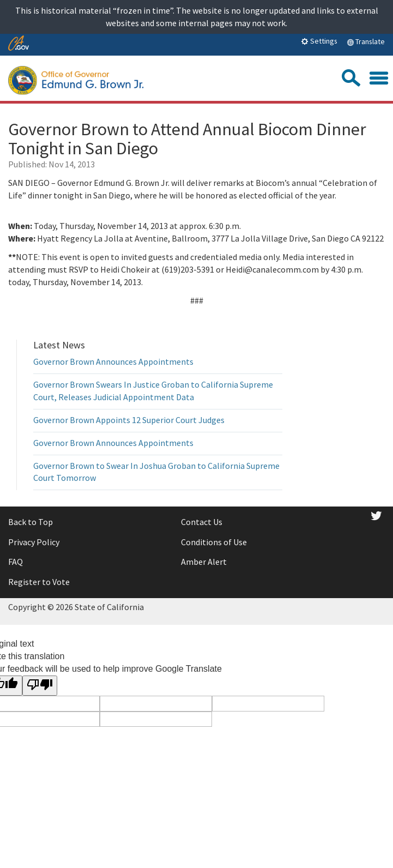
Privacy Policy (34, 542)
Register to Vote (39, 582)
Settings (319, 41)
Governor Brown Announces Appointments (113, 361)
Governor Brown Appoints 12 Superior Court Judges (129, 420)
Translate (366, 41)
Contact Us (202, 522)
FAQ (16, 562)
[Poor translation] (40, 686)
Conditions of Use (214, 542)
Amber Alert (204, 562)
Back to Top (31, 522)
